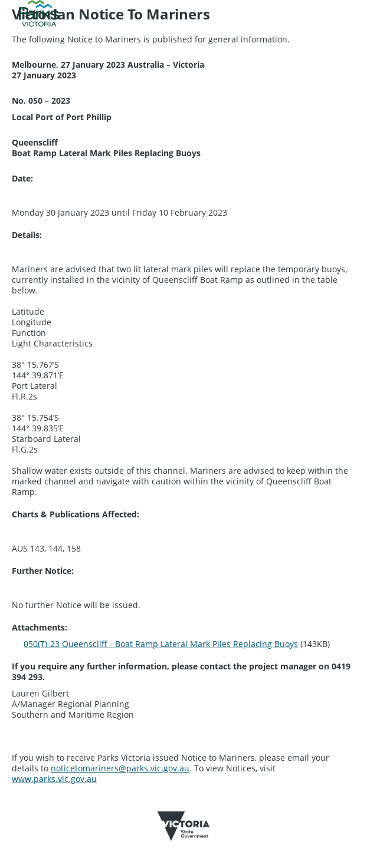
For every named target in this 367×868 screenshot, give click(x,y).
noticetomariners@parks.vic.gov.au (120, 768)
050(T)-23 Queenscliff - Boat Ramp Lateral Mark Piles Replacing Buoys (161, 644)
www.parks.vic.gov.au (54, 779)
